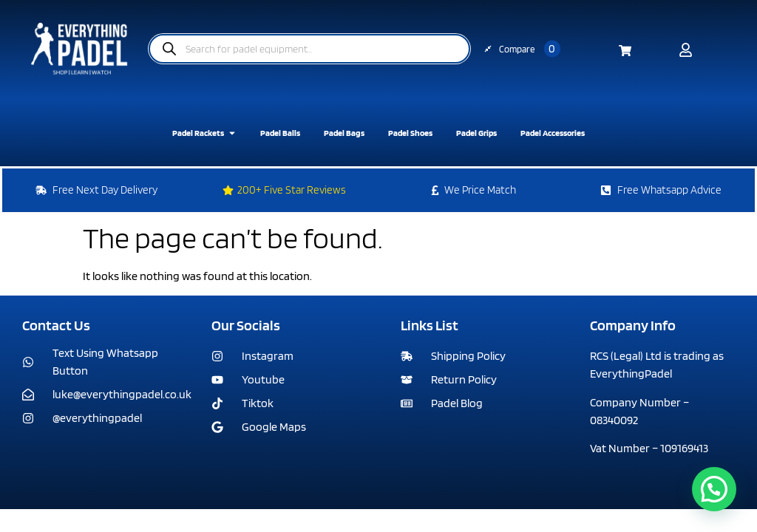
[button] (714, 489)
